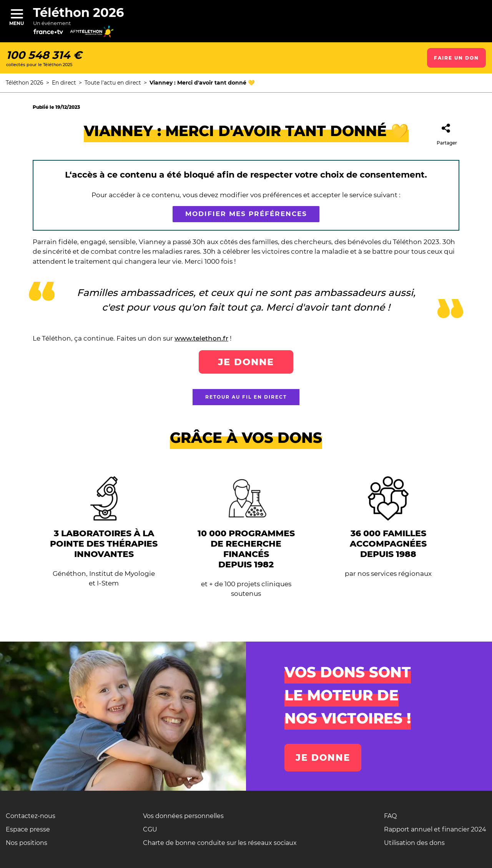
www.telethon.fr (201, 338)
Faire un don (456, 58)
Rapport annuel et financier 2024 (435, 829)
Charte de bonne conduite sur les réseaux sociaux (220, 843)
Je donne (246, 362)
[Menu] (17, 14)
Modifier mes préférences (246, 214)
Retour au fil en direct (246, 397)
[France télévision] (55, 34)
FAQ (390, 816)
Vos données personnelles (183, 816)
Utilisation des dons (414, 843)
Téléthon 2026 (78, 12)
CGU (150, 829)
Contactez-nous (31, 816)
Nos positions (27, 843)
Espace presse (28, 829)
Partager (447, 132)
